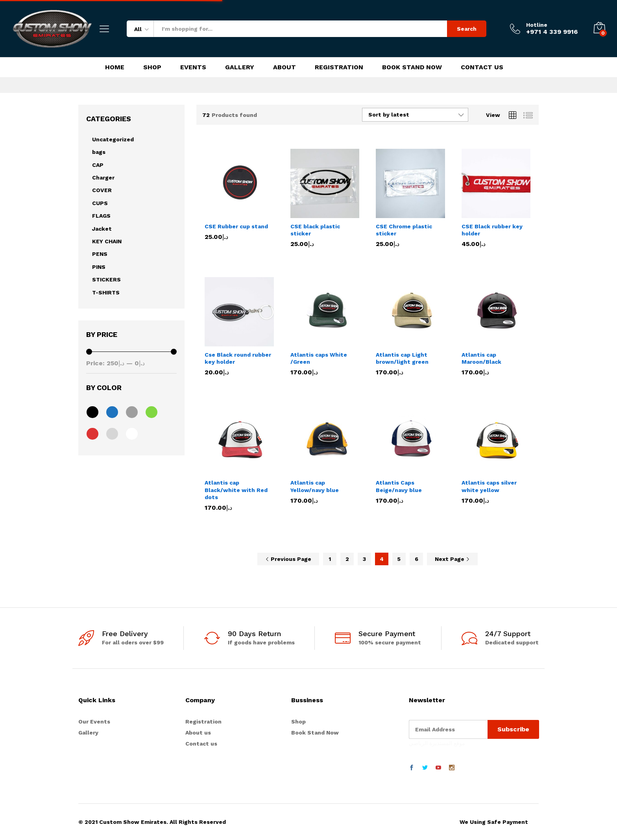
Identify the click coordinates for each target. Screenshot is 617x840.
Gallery (240, 67)
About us (198, 733)
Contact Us (482, 67)
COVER (102, 190)
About (284, 67)
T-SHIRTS (106, 292)
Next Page (452, 559)
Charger (103, 178)
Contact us (201, 744)
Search (467, 29)
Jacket (102, 229)
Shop (152, 67)
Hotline (537, 25)
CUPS (100, 203)
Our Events (94, 722)
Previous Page (288, 559)
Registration (339, 67)
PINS (99, 267)
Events (193, 67)
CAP (98, 165)
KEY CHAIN (107, 241)
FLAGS (101, 216)
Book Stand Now (412, 67)
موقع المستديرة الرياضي (437, 743)
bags (99, 152)
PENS (100, 254)
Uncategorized (113, 139)
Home (115, 67)
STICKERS (106, 279)
